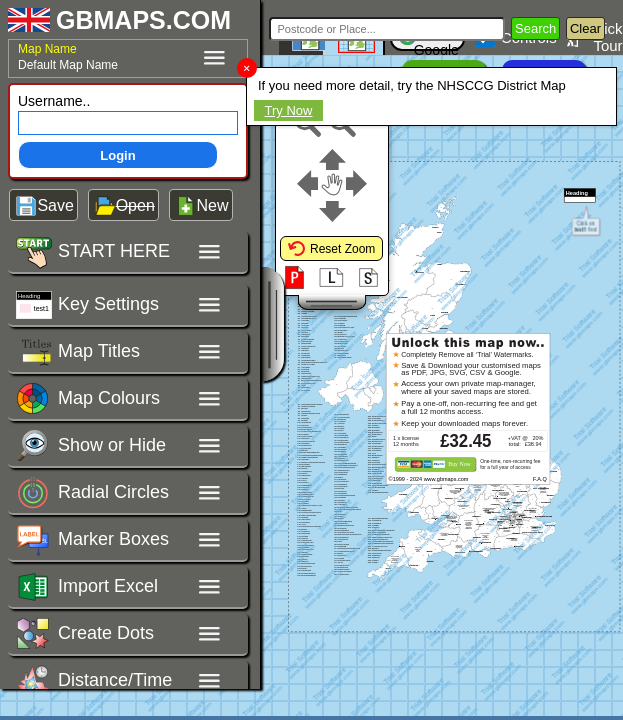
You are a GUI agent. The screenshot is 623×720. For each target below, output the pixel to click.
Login (117, 155)
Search (535, 28)
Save (55, 205)
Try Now (289, 110)
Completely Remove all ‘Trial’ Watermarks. (467, 354)
